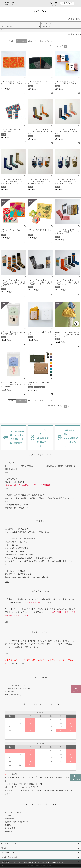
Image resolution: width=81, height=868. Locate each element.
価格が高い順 (32, 41)
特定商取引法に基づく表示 (9, 857)
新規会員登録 (9, 819)
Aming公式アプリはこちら (71, 438)
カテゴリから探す (41, 677)
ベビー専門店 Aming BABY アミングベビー (19, 685)
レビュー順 (49, 41)
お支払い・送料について (41, 455)
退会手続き (9, 831)
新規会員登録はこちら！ (44, 438)
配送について (41, 521)
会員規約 (8, 825)
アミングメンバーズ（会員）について (41, 804)
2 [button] (68, 46)
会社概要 (4, 848)
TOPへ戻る (76, 689)
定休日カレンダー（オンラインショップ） (41, 704)
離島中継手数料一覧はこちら (17, 508)
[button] (71, 46)
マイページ (9, 816)
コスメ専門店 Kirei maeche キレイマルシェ (19, 689)
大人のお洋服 (9, 692)
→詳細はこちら (18, 664)
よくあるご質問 (10, 828)
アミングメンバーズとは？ (14, 812)
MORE (7, 472)
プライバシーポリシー (8, 853)
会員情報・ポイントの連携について (17, 822)
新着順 (41, 41)
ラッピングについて (41, 632)
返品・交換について (41, 592)
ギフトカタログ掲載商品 (13, 695)
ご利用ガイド (67, 3)
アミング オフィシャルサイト (10, 844)
